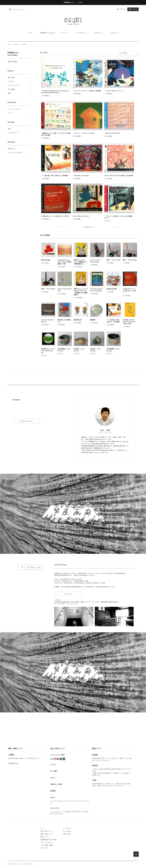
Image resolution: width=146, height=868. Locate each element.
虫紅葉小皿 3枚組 (112, 289)
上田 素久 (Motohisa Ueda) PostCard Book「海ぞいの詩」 (129, 322)
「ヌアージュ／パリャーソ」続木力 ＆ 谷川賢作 (87, 91)
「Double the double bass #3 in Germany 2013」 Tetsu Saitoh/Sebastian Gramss (55, 92)
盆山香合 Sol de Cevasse (79, 350)
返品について (45, 837)
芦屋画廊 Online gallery (48, 33)
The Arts (63, 33)
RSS (42, 848)
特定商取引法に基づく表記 (48, 839)
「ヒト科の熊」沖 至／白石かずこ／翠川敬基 (54, 176)
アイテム (133, 9)
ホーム (10, 44)
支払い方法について (46, 831)
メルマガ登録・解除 (46, 845)
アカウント (122, 9)
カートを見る (67, 831)
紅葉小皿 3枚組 (46, 260)
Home (31, 33)
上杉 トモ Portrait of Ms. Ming (65, 290)
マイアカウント (68, 828)
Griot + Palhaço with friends (81, 216)
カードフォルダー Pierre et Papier (96, 261)
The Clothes (80, 33)
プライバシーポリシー (47, 842)
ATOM (46, 848)
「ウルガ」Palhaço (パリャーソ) (114, 91)
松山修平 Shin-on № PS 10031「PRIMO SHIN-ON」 (48, 351)
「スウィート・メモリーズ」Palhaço (84, 133)
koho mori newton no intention (48, 321)
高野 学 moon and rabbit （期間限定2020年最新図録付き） (80, 262)
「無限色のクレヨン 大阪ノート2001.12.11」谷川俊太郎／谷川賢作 (56, 134)
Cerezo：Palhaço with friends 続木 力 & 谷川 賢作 (119, 176)
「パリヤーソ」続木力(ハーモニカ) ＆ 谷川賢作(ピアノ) (118, 217)
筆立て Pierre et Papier (114, 260)
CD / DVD (24, 44)
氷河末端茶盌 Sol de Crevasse (64, 350)
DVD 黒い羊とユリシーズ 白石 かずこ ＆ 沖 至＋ (55, 216)
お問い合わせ (67, 834)
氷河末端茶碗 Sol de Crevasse (113, 350)
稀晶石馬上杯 (78, 320)
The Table (97, 33)
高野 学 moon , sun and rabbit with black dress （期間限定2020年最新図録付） (81, 292)
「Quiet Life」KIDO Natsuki (112, 133)
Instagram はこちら (27, 421)
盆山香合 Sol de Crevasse (95, 350)
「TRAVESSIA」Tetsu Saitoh (81, 176)
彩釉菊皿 (93, 320)
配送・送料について (46, 834)
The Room (114, 33)
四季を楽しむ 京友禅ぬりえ (64, 321)
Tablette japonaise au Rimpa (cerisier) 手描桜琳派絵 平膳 (64, 262)
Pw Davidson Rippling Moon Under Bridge (96, 290)
